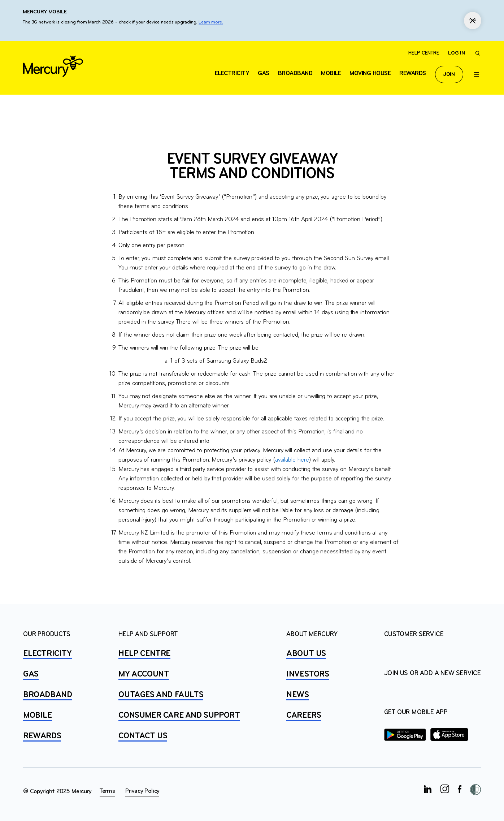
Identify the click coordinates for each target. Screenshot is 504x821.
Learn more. (211, 22)
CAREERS (304, 716)
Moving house (370, 74)
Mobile (331, 74)
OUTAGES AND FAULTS (161, 695)
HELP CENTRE (144, 654)
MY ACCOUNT (144, 674)
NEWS (297, 695)
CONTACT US (143, 736)
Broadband (295, 74)
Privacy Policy (142, 791)
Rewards (413, 74)
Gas (264, 74)
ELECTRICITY (232, 74)
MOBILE (38, 716)
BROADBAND (47, 695)
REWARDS (42, 736)
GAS (31, 674)
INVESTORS (308, 674)
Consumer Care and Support (179, 716)
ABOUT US (306, 654)
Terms (107, 791)
